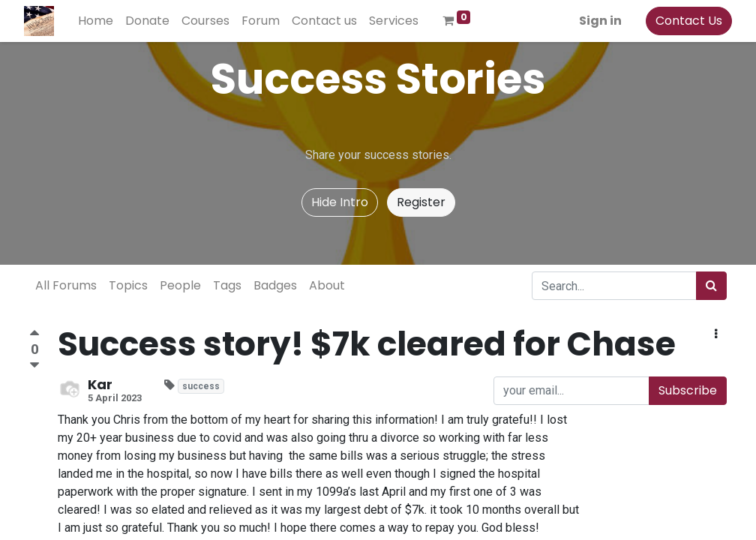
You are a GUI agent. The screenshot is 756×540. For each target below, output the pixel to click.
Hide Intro (340, 202)
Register (421, 202)
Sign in (595, 21)
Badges (275, 285)
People (180, 285)
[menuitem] (101, 21)
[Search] (711, 286)
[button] (716, 334)
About (327, 285)
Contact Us (684, 21)
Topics (128, 285)
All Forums (66, 285)
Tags (227, 285)
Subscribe (688, 390)
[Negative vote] (34, 366)
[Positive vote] (34, 335)
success (201, 386)
